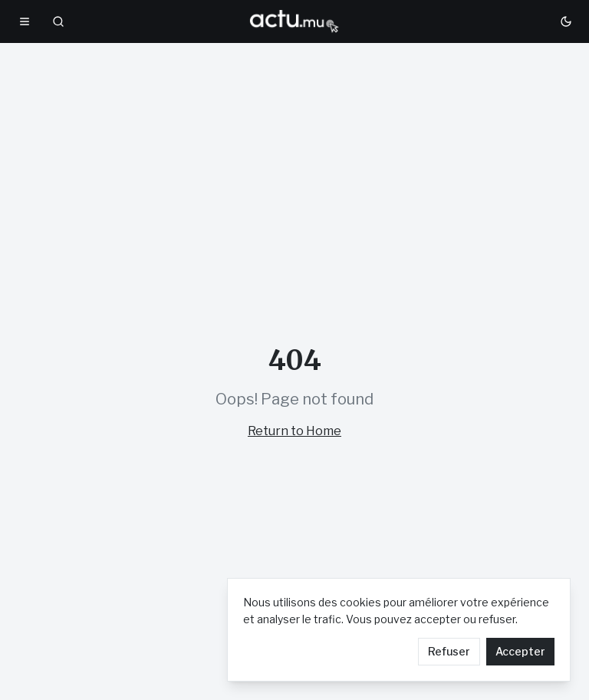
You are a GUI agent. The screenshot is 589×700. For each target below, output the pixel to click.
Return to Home (294, 431)
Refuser (449, 651)
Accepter (520, 651)
